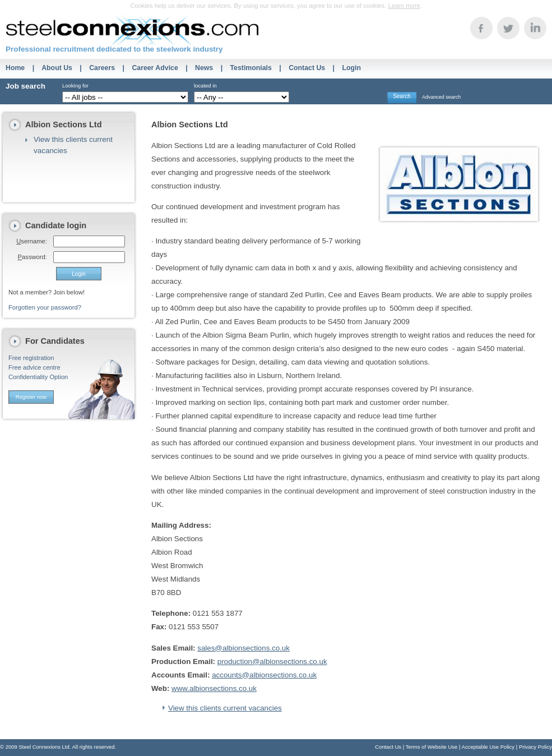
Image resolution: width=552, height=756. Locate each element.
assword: (33, 257)
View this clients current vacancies (225, 708)
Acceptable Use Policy (488, 747)
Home (15, 68)
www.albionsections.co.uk (214, 688)
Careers (102, 68)
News (204, 68)
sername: (32, 241)
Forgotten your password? (45, 307)
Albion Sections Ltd (64, 125)
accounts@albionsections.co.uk (264, 675)
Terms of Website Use (432, 747)
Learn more (404, 6)
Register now (31, 397)
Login (351, 68)
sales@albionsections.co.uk (243, 648)
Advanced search (441, 97)
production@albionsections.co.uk (272, 661)
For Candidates (55, 341)
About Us (57, 68)
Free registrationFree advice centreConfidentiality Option (38, 367)
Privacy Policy (535, 747)
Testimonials (251, 68)
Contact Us (307, 68)
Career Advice (155, 68)
